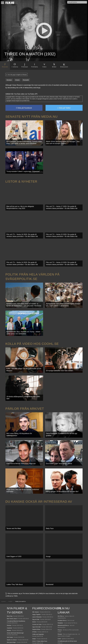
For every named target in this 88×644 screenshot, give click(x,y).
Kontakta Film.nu (62, 592)
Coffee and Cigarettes (38, 606)
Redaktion (60, 594)
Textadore (60, 630)
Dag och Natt (36, 591)
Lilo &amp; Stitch (11, 636)
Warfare (9, 602)
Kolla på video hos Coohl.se (32, 330)
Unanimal (9, 599)
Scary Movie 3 (36, 617)
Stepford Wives (36, 601)
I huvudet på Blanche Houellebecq (16, 592)
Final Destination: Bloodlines (14, 625)
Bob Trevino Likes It (12, 590)
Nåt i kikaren (36, 583)
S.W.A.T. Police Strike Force (40, 612)
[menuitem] (4, 573)
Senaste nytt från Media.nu (31, 117)
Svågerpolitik (61, 639)
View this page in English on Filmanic (16, 75)
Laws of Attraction (37, 588)
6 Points (34, 603)
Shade (34, 610)
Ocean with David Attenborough (15, 604)
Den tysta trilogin (11, 613)
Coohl (59, 610)
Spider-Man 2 (36, 619)
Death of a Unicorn (12, 611)
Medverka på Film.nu (63, 597)
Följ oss (60, 601)
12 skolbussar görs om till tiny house (67, 612)
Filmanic (60, 605)
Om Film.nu (61, 587)
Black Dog (10, 587)
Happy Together (36, 586)
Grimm (34, 593)
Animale (9, 622)
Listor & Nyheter (21, 178)
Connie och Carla (37, 596)
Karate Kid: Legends (12, 638)
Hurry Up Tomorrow (12, 629)
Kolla (59, 621)
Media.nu (60, 632)
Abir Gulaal (10, 608)
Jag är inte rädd (36, 598)
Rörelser (9, 597)
